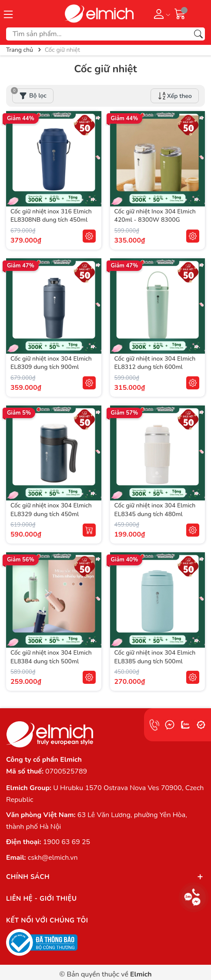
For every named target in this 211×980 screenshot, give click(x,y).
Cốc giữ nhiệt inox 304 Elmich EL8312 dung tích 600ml (155, 363)
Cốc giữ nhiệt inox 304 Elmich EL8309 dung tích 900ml (51, 363)
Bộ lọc (29, 94)
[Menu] (8, 14)
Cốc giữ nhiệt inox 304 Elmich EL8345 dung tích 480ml (155, 510)
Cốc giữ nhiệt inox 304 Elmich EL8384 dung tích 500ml (51, 657)
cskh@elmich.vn (53, 858)
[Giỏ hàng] (180, 14)
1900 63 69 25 (67, 842)
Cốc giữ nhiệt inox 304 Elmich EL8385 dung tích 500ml (155, 657)
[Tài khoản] (160, 14)
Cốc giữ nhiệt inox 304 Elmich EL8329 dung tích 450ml (51, 510)
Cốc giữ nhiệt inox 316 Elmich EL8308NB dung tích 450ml (51, 216)
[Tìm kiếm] (198, 34)
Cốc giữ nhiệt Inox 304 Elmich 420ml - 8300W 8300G (155, 216)
